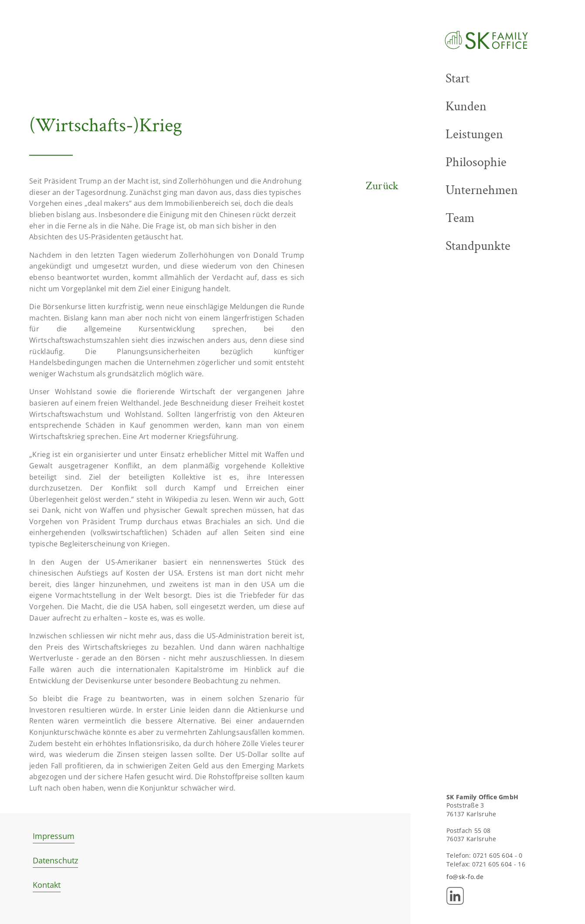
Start (457, 78)
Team (460, 218)
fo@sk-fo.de (465, 877)
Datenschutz (55, 860)
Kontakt (47, 885)
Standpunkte (478, 246)
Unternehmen (482, 190)
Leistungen (474, 134)
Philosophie (476, 162)
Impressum (54, 836)
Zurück (382, 186)
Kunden (466, 106)
